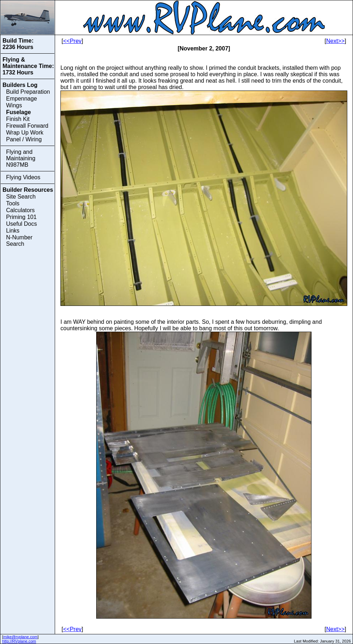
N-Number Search (19, 241)
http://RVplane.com (19, 641)
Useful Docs (21, 224)
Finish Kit (18, 119)
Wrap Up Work (25, 133)
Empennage (21, 99)
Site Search (21, 197)
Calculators (20, 210)
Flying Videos (23, 177)
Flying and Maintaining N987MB (21, 158)
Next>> (335, 41)
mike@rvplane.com (20, 637)
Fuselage (18, 112)
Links (13, 231)
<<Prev (72, 41)
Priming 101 (21, 217)
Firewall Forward (27, 126)
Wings (14, 105)
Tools (13, 203)
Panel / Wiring (24, 139)
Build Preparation (28, 92)
